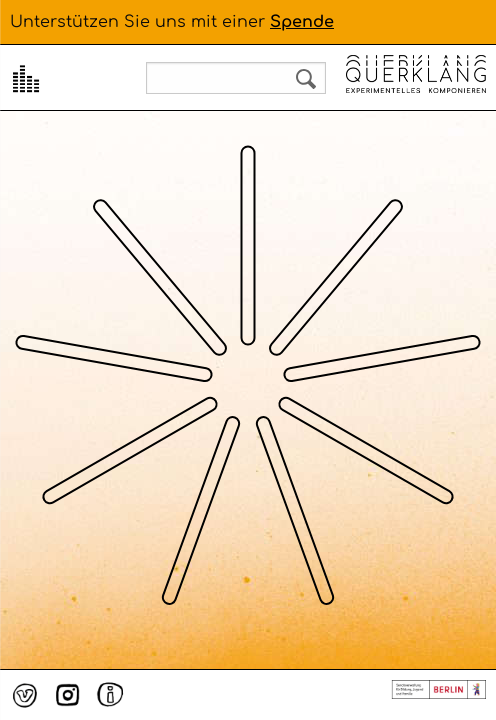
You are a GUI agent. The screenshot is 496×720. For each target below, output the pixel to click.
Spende (302, 22)
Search (306, 79)
